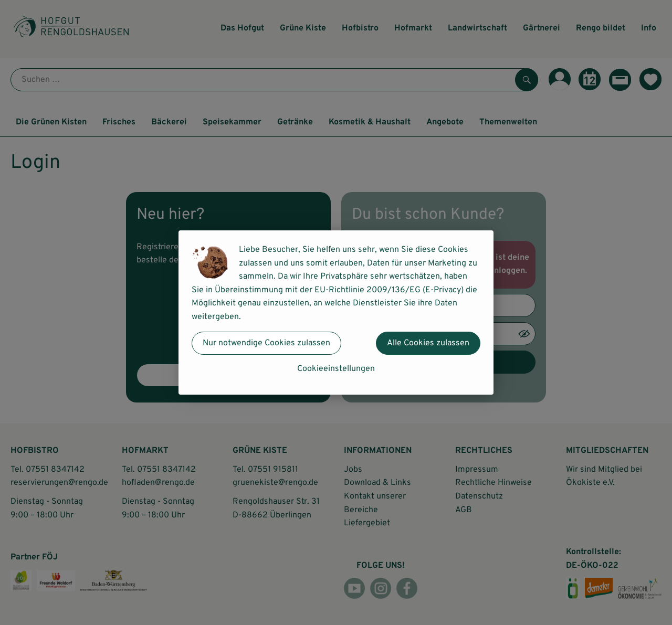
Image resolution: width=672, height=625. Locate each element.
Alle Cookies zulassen (428, 343)
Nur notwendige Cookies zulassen (266, 343)
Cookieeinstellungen (336, 369)
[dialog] (336, 312)
